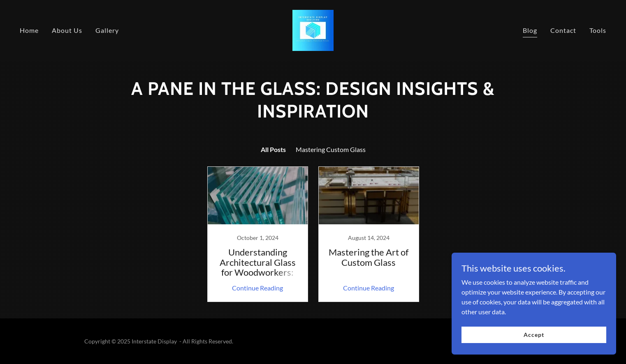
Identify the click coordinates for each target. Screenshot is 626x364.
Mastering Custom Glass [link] (331, 149)
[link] (313, 29)
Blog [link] (530, 30)
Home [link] (29, 30)
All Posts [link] (273, 149)
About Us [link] (67, 30)
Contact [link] (563, 30)
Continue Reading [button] (257, 288)
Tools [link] (598, 30)
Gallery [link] (107, 30)
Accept (534, 335)
